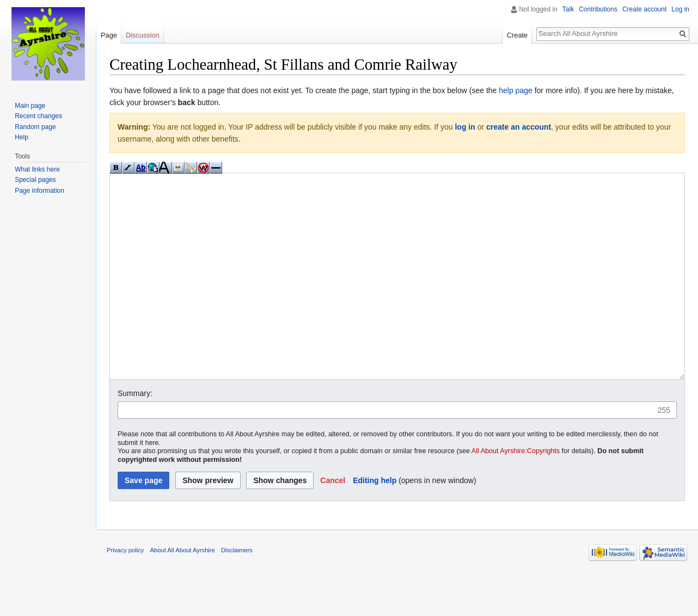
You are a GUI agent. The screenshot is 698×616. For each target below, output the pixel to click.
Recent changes (38, 116)
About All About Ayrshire (183, 591)
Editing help (375, 521)
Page (109, 35)
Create (517, 35)
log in (465, 127)
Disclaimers (237, 591)
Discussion (143, 35)
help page (516, 90)
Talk (568, 9)
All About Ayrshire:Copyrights (516, 492)
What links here (37, 169)
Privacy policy (125, 591)
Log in (680, 9)
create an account (519, 127)
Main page (30, 106)
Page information (39, 191)
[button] (333, 521)
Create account (644, 9)
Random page (35, 127)
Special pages (35, 180)
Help (22, 137)
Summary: (135, 434)
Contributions (598, 9)
